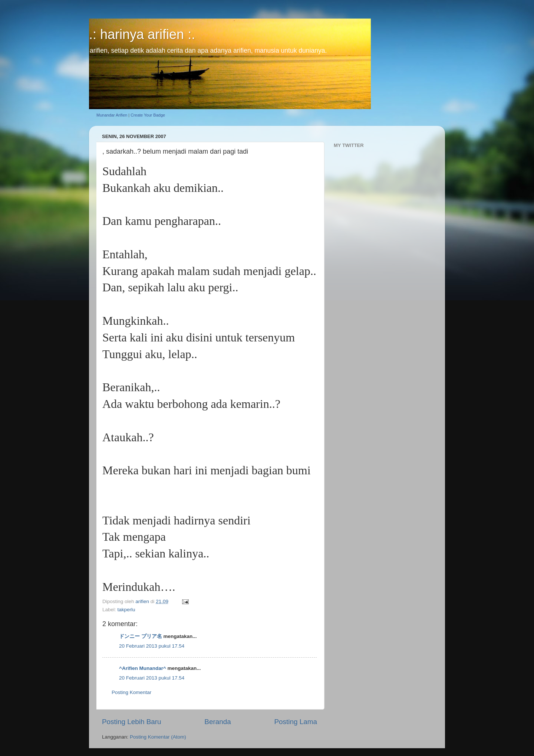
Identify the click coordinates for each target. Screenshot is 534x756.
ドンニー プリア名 (141, 636)
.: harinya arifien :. (142, 34)
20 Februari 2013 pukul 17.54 (152, 646)
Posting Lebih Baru (132, 722)
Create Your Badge (148, 115)
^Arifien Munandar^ (143, 668)
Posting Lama (296, 722)
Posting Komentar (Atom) (158, 737)
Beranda (217, 722)
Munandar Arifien (112, 115)
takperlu (126, 610)
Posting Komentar (131, 692)
